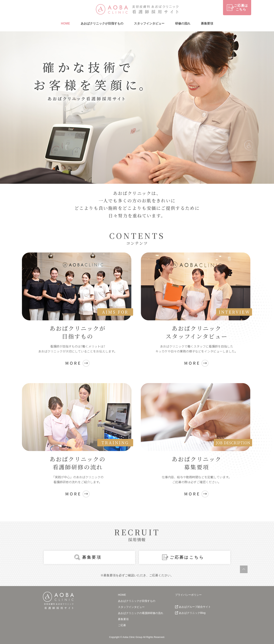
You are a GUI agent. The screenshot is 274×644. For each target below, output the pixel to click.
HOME (65, 23)
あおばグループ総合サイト (195, 607)
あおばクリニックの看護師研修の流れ (141, 613)
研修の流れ (183, 23)
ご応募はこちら (187, 557)
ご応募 (122, 625)
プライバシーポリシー (188, 595)
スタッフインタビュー (149, 23)
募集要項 (207, 23)
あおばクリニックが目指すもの (102, 23)
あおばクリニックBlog (192, 613)
